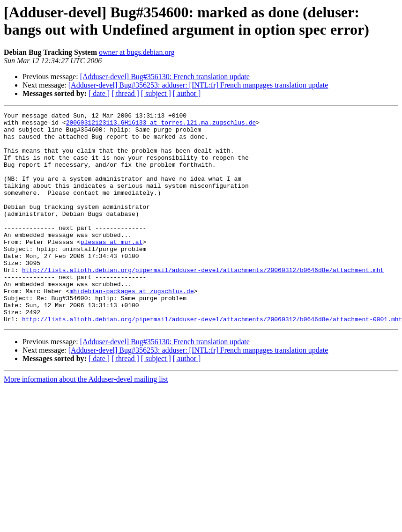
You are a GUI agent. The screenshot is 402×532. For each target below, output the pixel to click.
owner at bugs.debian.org (137, 52)
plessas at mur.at (112, 268)
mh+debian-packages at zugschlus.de (131, 327)
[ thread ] (125, 93)
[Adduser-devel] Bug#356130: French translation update (165, 77)
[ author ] (187, 93)
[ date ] (99, 93)
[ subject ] (156, 93)
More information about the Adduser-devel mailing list (86, 421)
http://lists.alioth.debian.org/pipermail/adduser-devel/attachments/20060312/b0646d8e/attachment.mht (203, 302)
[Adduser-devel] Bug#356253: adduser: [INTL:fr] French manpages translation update (198, 85)
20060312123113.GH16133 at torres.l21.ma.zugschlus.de (161, 125)
